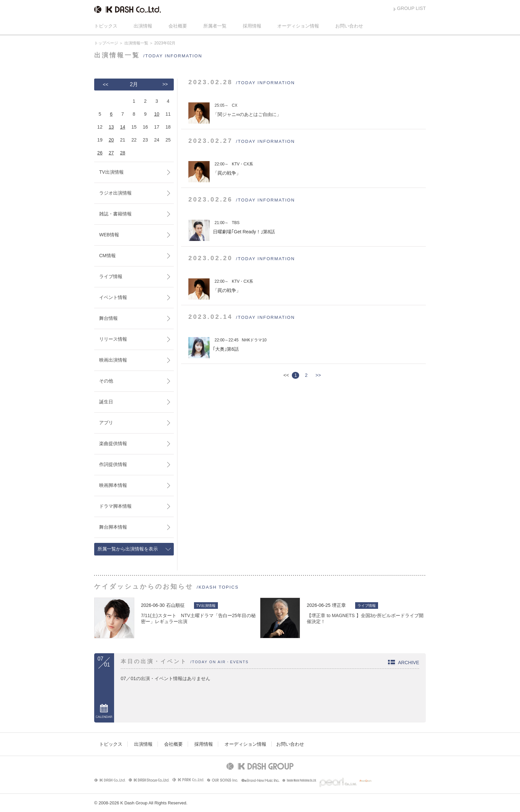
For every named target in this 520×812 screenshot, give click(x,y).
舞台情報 (108, 318)
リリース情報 (113, 339)
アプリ (106, 423)
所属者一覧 (215, 26)
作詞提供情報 (113, 464)
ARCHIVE (409, 663)
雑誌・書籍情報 (115, 214)
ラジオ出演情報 (115, 193)
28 (123, 153)
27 (111, 153)
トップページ (106, 43)
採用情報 (252, 26)
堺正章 (339, 605)
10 (157, 114)
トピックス (106, 26)
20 (111, 140)
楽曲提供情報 (113, 443)
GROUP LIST (411, 8)
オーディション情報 (298, 26)
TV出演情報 (111, 172)
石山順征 (175, 605)
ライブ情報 (111, 276)
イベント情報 (113, 297)
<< (105, 85)
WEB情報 (109, 235)
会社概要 (178, 26)
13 (111, 127)
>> (318, 375)
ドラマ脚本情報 (115, 506)
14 (123, 127)
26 (100, 153)
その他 (106, 381)
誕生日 (106, 402)
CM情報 (107, 256)
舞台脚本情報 (113, 527)
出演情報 (143, 26)
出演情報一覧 (136, 43)
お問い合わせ (349, 26)
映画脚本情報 (113, 485)
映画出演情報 (113, 360)
